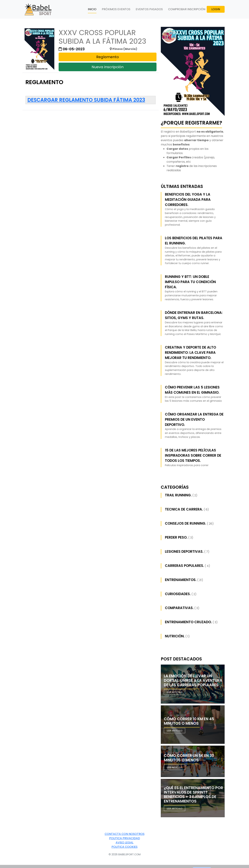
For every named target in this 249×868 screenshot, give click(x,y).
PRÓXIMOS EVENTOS (116, 9)
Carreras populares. (184, 566)
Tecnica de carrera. (184, 509)
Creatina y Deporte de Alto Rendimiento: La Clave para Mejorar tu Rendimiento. (190, 353)
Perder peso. (176, 537)
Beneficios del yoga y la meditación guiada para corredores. (188, 200)
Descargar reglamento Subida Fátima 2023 (86, 100)
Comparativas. (179, 608)
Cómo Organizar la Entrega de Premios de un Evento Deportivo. (194, 420)
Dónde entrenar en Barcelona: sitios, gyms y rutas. (194, 315)
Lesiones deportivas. (184, 552)
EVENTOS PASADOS (149, 9)
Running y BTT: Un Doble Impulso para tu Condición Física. (190, 282)
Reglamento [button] (108, 57)
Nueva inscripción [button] (108, 67)
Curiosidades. (178, 594)
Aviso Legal (124, 843)
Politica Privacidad (125, 838)
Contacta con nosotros (125, 834)
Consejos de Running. (186, 523)
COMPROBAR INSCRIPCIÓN (187, 9)
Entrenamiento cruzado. (188, 622)
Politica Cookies (124, 847)
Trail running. (178, 495)
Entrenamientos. (181, 580)
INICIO (92, 9)
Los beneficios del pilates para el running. (194, 241)
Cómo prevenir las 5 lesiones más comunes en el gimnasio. (192, 390)
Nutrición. (175, 636)
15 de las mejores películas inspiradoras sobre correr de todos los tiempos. (193, 455)
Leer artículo (175, 692)
